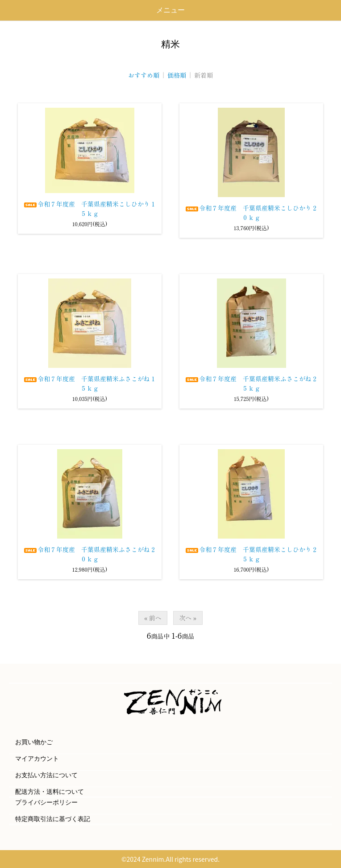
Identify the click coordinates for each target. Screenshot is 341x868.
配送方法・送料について (50, 792)
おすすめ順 (144, 75)
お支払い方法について (46, 775)
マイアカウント (37, 759)
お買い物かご (34, 742)
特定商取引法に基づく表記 (53, 819)
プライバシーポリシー (46, 803)
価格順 (177, 75)
